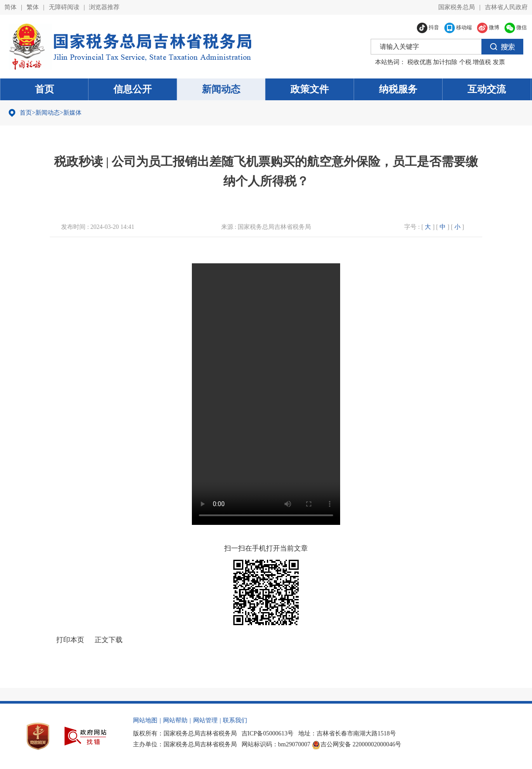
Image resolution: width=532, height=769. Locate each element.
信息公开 (133, 89)
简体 (10, 7)
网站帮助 (175, 720)
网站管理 (205, 720)
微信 (516, 27)
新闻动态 (221, 89)
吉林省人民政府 (506, 7)
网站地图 (145, 720)
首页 (44, 89)
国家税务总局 (457, 7)
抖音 (428, 27)
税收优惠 (419, 62)
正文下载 (109, 640)
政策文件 (310, 89)
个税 (465, 62)
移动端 (458, 27)
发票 (499, 62)
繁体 (33, 7)
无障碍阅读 (64, 7)
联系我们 (235, 720)
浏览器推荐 (104, 7)
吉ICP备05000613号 (268, 733)
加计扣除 (445, 62)
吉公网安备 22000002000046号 (357, 744)
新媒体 (72, 113)
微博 (488, 27)
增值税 (482, 62)
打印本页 (70, 640)
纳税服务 (398, 89)
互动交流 (487, 89)
